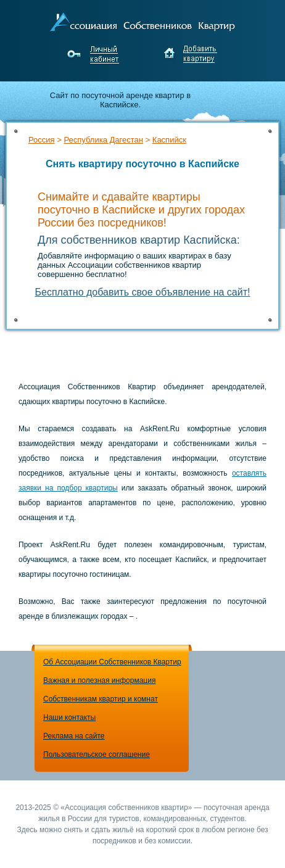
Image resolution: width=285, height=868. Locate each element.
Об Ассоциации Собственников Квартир (112, 662)
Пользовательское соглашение (97, 754)
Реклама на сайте (74, 736)
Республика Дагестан (103, 140)
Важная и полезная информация (99, 680)
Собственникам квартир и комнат (101, 699)
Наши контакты (69, 717)
